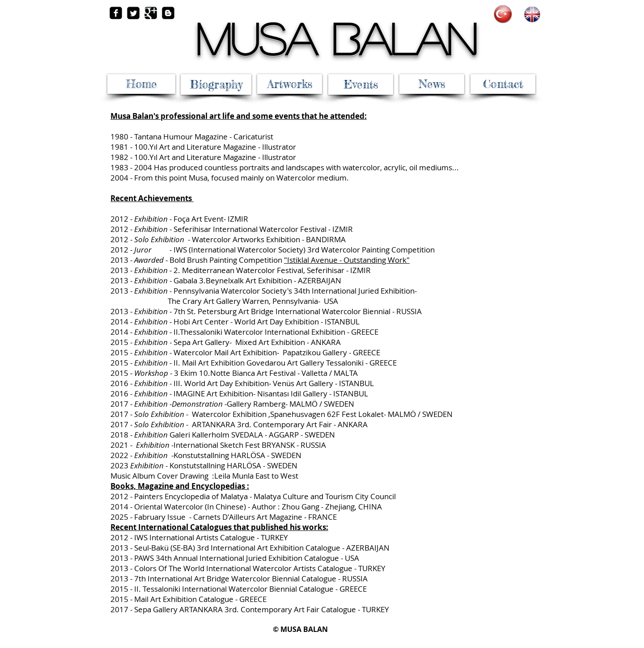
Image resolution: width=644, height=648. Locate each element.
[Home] (141, 84)
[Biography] (216, 84)
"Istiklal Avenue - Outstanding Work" (347, 260)
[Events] (361, 84)
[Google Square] (151, 13)
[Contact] (503, 84)
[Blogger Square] (168, 13)
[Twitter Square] (133, 13)
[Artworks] (290, 84)
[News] (432, 84)
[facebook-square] (116, 13)
